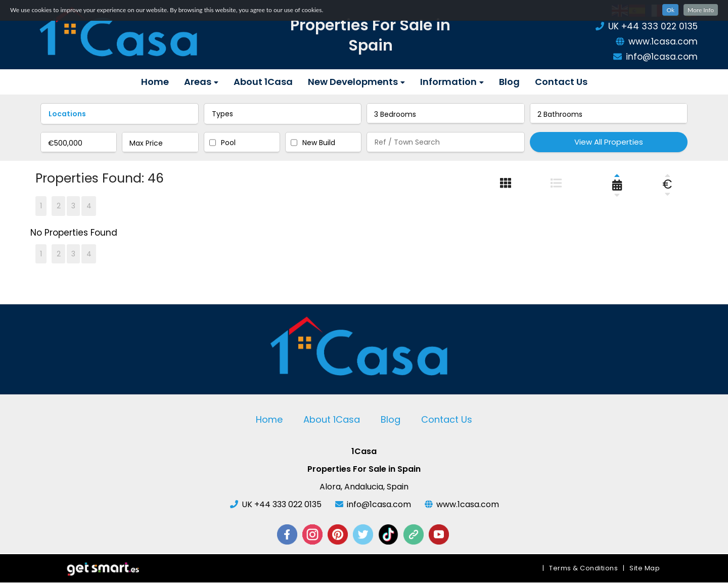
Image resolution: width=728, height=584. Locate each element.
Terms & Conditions (583, 570)
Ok (670, 10)
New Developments (356, 82)
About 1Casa (263, 82)
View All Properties (609, 142)
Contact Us (561, 82)
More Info (701, 10)
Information (452, 82)
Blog (509, 82)
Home (155, 82)
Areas (201, 82)
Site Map (645, 570)
